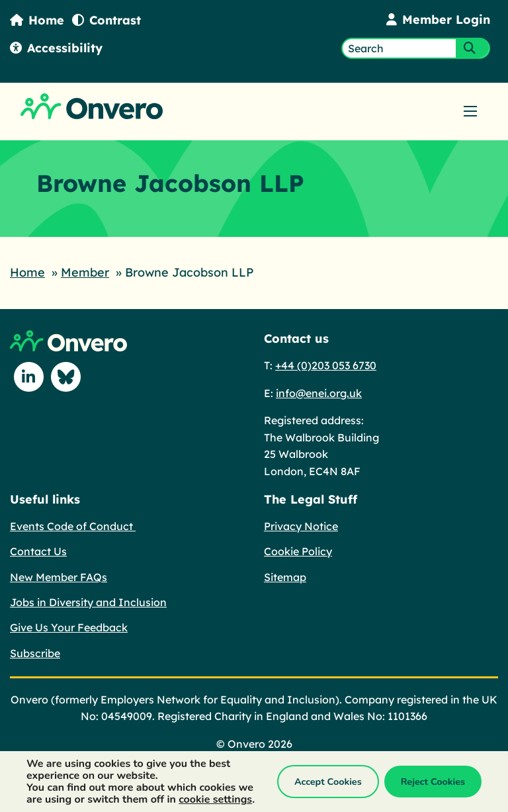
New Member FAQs (59, 577)
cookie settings (215, 799)
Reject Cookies (433, 782)
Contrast (106, 20)
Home (37, 20)
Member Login (438, 20)
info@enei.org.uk (319, 393)
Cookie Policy (298, 551)
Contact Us (38, 551)
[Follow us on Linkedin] (28, 377)
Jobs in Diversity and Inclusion (88, 602)
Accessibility (56, 48)
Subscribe (35, 653)
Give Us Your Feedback (69, 627)
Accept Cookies (328, 782)
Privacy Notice (301, 526)
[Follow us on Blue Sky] (65, 377)
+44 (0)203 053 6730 (326, 365)
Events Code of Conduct (73, 526)
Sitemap (285, 577)
